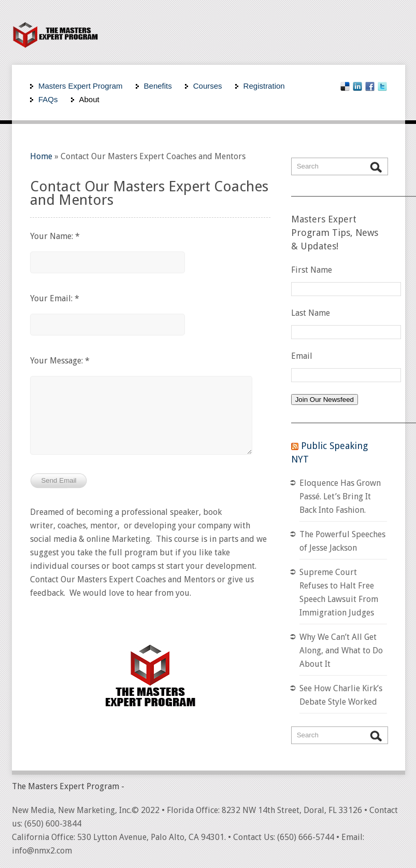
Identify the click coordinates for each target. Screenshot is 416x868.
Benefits (158, 86)
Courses (208, 86)
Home (41, 156)
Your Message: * (60, 361)
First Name (312, 270)
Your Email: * (55, 298)
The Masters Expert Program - (68, 786)
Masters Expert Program (81, 86)
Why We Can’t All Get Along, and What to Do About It (341, 650)
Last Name (311, 313)
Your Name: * (55, 236)
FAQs (48, 99)
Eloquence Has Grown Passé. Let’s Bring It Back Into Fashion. (340, 496)
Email (302, 356)
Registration (264, 86)
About (89, 99)
